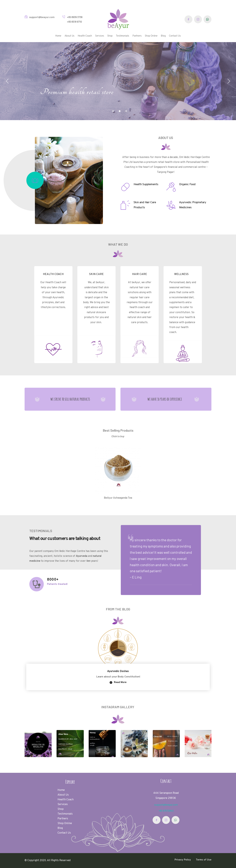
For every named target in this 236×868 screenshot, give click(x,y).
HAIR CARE (140, 274)
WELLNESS (181, 274)
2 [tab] (120, 111)
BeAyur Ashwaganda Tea (118, 498)
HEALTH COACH (53, 274)
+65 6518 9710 (74, 22)
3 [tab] (126, 111)
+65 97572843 (166, 811)
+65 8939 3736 (75, 17)
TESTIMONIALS (41, 531)
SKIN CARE (96, 274)
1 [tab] (113, 111)
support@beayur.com (42, 17)
